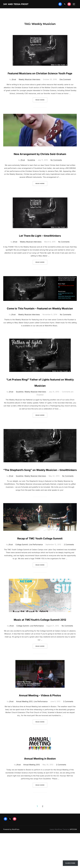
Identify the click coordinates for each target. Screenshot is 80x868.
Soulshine (31, 173)
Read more (41, 106)
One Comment (65, 86)
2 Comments (69, 582)
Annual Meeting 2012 (24, 745)
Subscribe (70, 863)
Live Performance (36, 582)
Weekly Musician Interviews (29, 86)
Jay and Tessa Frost (20, 4)
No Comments (56, 173)
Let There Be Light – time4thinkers (40, 248)
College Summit (22, 582)
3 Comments (68, 745)
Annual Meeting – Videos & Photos (40, 738)
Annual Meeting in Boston (40, 801)
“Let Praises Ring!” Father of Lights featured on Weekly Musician (40, 404)
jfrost (14, 86)
